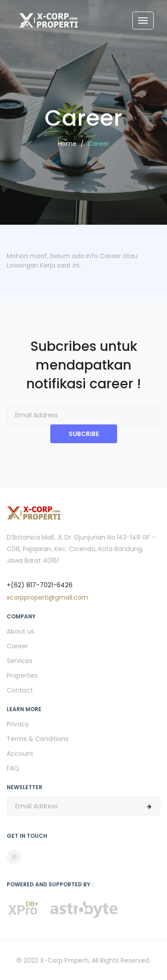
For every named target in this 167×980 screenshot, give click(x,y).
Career (17, 646)
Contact (20, 690)
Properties (22, 675)
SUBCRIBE (84, 434)
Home (67, 144)
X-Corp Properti (64, 960)
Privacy (18, 724)
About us (20, 631)
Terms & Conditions (38, 739)
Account (20, 754)
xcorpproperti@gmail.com (47, 597)
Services (20, 661)
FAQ (13, 768)
